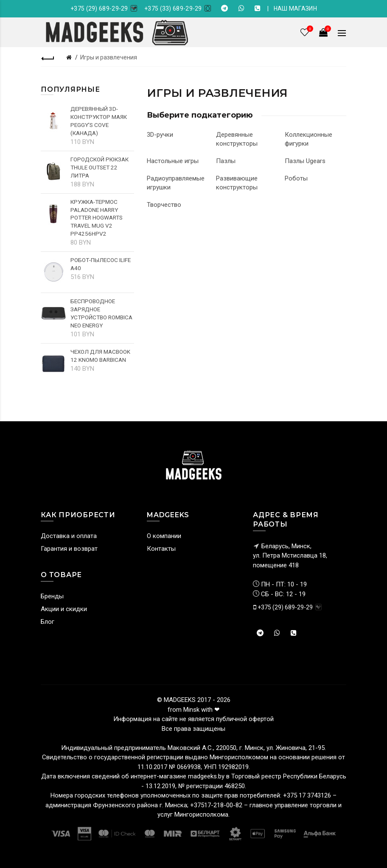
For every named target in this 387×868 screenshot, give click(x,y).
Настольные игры (173, 161)
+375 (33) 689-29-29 (173, 8)
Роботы (296, 178)
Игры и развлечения (109, 57)
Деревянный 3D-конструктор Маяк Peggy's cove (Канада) (99, 121)
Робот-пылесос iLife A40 (101, 264)
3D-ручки (160, 135)
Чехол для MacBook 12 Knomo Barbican (100, 356)
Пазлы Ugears (305, 161)
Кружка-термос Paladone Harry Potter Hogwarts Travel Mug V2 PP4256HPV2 (97, 218)
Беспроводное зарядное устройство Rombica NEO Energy (101, 313)
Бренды (52, 596)
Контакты (161, 549)
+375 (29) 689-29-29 (99, 8)
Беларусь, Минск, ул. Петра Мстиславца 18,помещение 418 (290, 556)
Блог (48, 622)
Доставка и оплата (69, 536)
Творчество (164, 205)
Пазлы (226, 161)
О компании (164, 536)
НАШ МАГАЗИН (295, 8)
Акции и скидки (64, 609)
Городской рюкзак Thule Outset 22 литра (100, 167)
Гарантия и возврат (69, 549)
